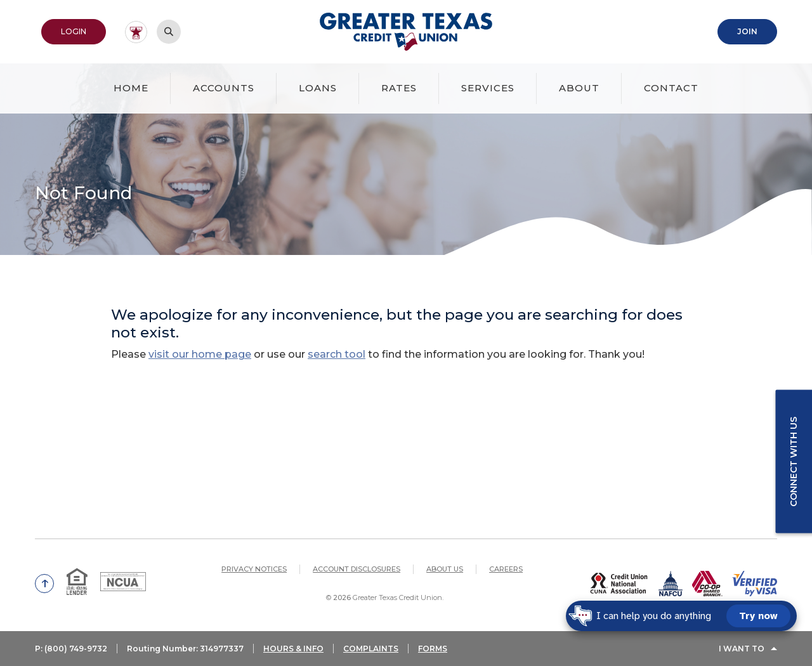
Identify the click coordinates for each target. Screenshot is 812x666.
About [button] (579, 88)
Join (747, 31)
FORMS (433, 649)
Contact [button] (671, 88)
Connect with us (794, 461)
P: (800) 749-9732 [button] (71, 649)
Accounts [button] (224, 88)
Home (131, 88)
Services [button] (488, 88)
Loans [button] (318, 88)
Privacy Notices (254, 569)
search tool (337, 354)
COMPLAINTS (371, 649)
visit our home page (200, 354)
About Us (445, 569)
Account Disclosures (357, 569)
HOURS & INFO (293, 649)
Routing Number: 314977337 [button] (185, 649)
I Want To (742, 649)
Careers (506, 569)
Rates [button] (399, 88)
